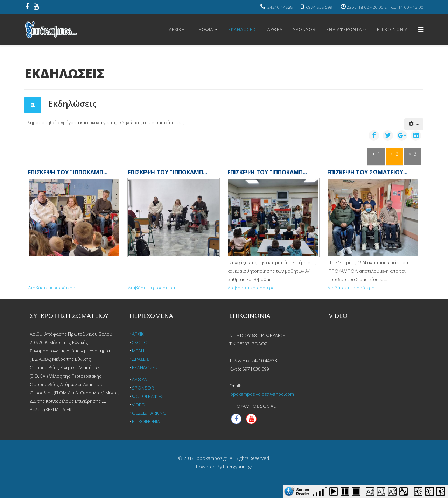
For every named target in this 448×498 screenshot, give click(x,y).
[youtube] (36, 7)
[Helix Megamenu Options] (421, 29)
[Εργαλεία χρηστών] (414, 124)
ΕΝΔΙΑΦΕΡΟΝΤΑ (344, 30)
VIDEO (139, 405)
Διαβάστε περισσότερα (52, 288)
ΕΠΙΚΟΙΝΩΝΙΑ (392, 30)
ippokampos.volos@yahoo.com (262, 394)
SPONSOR (304, 30)
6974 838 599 (319, 7)
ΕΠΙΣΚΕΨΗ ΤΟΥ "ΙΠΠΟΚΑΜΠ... (68, 172)
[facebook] (27, 7)
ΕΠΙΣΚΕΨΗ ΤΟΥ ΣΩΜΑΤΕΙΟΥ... (367, 172)
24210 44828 (280, 7)
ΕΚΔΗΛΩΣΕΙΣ (243, 30)
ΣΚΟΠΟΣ (141, 342)
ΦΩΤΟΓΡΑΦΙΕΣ (148, 396)
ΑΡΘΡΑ (275, 30)
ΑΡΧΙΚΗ (177, 30)
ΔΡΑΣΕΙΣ (141, 359)
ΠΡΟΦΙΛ (204, 30)
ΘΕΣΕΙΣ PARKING (149, 413)
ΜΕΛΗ (138, 351)
